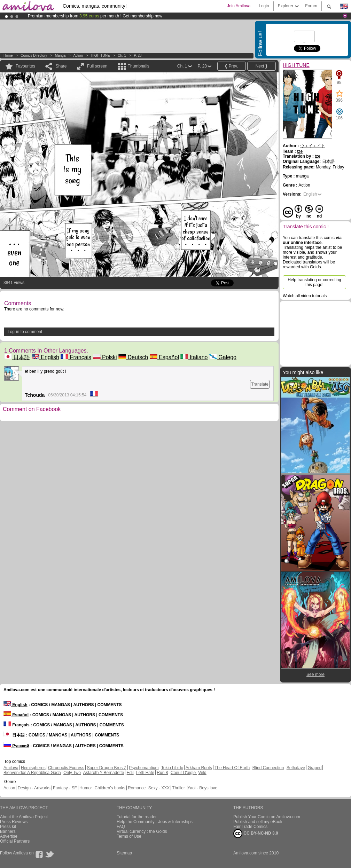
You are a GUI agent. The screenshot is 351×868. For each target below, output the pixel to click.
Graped (314, 768)
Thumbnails (139, 66)
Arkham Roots (199, 768)
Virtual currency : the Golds (142, 831)
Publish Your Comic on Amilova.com (267, 817)
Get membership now (142, 16)
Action (78, 56)
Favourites (25, 66)
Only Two (72, 773)
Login (264, 6)
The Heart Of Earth (232, 768)
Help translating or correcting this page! (314, 282)
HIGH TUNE (100, 56)
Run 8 (162, 773)
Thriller (179, 788)
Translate (260, 384)
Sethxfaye (296, 768)
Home (8, 56)
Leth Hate (145, 773)
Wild (202, 773)
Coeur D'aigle (184, 773)
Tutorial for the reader (137, 817)
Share (61, 66)
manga (60, 56)
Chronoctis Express (66, 768)
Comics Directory (34, 56)
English (45, 357)
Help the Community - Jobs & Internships (155, 822)
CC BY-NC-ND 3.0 (256, 834)
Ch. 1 (122, 56)
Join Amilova (239, 6)
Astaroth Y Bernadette (104, 773)
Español (164, 357)
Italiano (194, 357)
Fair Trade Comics (250, 827)
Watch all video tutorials (305, 296)
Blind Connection (268, 768)
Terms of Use (129, 836)
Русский (16, 746)
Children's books (110, 788)
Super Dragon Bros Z (106, 768)
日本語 (17, 357)
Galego (223, 357)
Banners (8, 831)
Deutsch (133, 357)
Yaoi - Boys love (202, 788)
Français (76, 357)
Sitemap (124, 853)
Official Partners (15, 841)
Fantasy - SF (65, 788)
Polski (105, 357)
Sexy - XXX (159, 788)
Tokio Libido (172, 768)
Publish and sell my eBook (258, 822)
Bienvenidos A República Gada (32, 773)
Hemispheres (33, 768)
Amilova (11, 768)
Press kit (8, 827)
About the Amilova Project (24, 817)
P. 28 (138, 56)
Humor (86, 788)
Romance (137, 788)
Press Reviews (14, 822)
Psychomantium (144, 768)
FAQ (121, 827)
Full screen (97, 66)
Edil (130, 773)
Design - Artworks (34, 788)
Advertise (9, 836)
